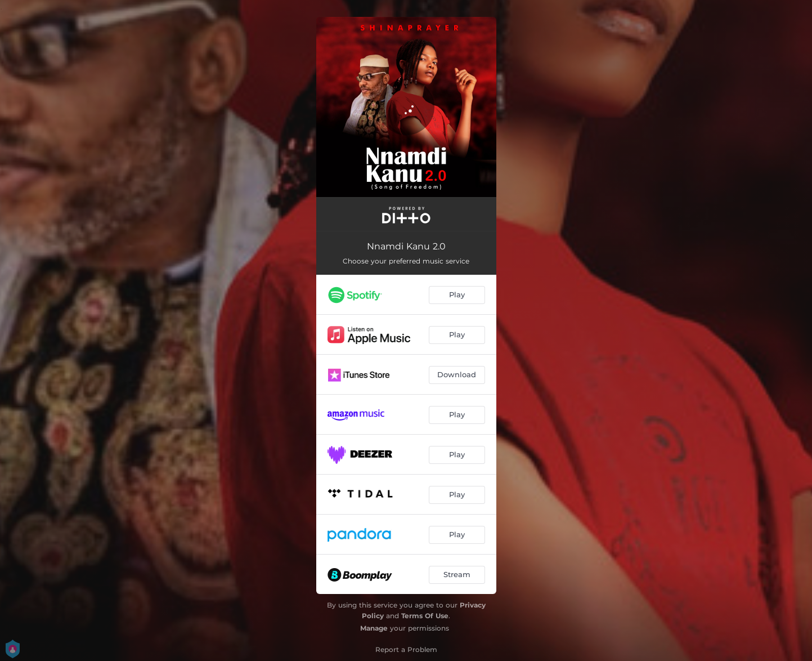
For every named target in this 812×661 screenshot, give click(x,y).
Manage (374, 628)
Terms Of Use (425, 616)
